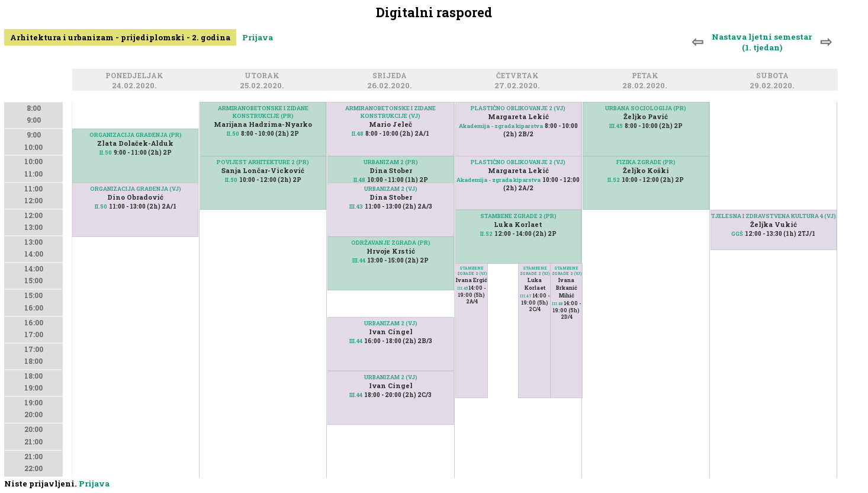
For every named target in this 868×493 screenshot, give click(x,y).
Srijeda (391, 76)
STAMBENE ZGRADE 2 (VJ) (472, 271)
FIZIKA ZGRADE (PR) (646, 162)
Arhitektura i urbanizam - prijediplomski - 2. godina (120, 37)
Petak (647, 76)
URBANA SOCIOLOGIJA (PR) (646, 108)
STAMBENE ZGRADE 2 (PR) (518, 216)
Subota (774, 76)
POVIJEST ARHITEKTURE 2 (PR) (263, 162)
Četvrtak (519, 76)
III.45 (462, 288)
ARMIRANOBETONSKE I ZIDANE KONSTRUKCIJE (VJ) (390, 112)
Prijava (258, 37)
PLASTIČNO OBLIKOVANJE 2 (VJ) (518, 108)
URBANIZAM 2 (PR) (391, 162)
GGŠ (737, 234)
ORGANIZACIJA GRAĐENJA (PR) (136, 135)
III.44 (359, 260)
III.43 (356, 207)
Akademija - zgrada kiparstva (501, 126)
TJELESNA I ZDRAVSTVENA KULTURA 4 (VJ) (774, 216)
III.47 (526, 296)
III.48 (557, 304)
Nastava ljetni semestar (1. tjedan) (762, 42)
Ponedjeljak (136, 76)
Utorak (264, 76)
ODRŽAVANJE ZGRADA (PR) (391, 243)
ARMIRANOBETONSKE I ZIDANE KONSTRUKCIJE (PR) (263, 112)
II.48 (358, 134)
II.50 (106, 153)
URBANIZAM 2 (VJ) (391, 189)
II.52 (486, 234)
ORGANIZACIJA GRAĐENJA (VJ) (136, 189)
